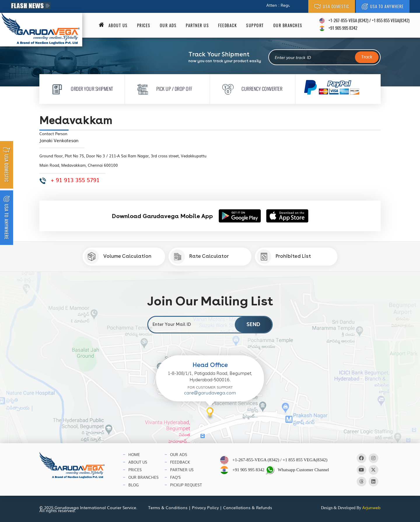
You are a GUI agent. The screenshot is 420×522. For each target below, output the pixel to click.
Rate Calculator (199, 257)
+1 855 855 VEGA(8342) (391, 21)
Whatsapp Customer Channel (297, 470)
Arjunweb (371, 507)
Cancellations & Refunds (248, 507)
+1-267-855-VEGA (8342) (348, 21)
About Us (138, 462)
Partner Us (197, 25)
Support (255, 25)
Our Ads (168, 25)
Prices (144, 25)
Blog (134, 485)
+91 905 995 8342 (343, 28)
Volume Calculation (118, 257)
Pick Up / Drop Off (163, 89)
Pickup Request (186, 485)
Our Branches (288, 25)
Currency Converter (251, 89)
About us (118, 25)
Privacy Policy (205, 507)
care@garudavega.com (210, 393)
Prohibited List (284, 257)
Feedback (228, 25)
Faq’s (175, 477)
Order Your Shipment (81, 89)
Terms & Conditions (168, 507)
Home (134, 454)
